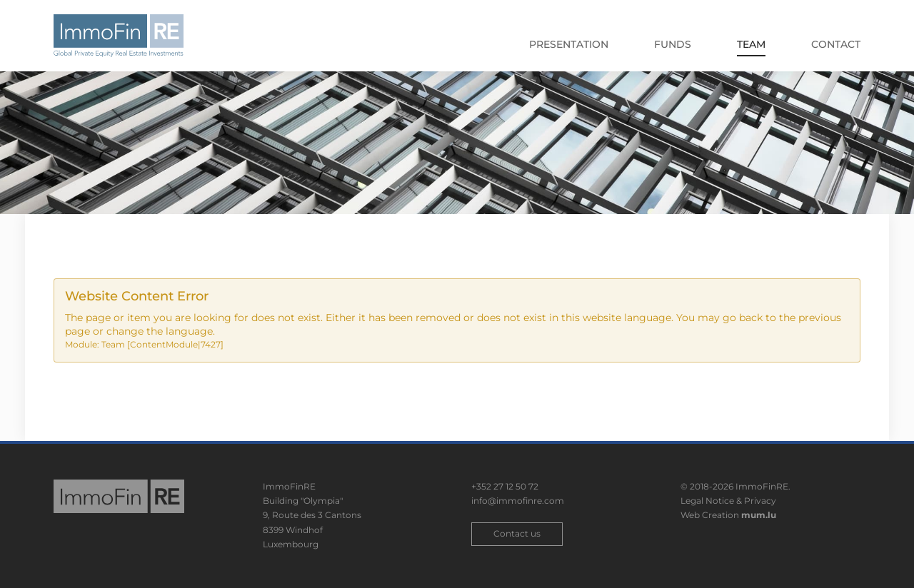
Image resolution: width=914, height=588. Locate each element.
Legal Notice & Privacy (728, 501)
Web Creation (710, 515)
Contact (836, 44)
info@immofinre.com (518, 501)
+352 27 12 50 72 (505, 486)
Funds (673, 44)
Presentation (569, 44)
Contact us (517, 533)
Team (751, 44)
